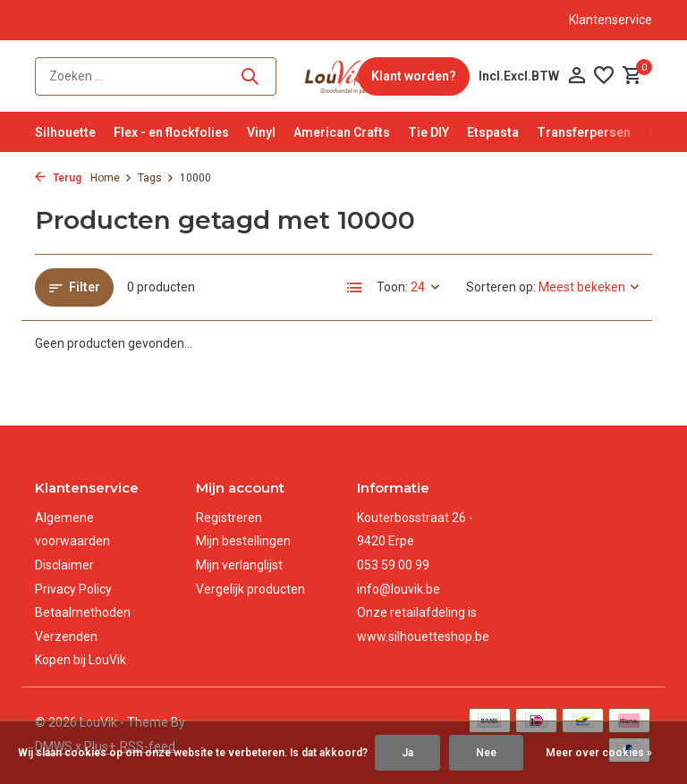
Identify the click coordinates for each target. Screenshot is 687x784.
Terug (58, 178)
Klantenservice (611, 20)
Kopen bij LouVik (81, 660)
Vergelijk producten (250, 589)
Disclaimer (64, 565)
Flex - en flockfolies (171, 132)
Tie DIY (428, 132)
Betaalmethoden (83, 612)
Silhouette (65, 132)
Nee (486, 753)
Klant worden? (414, 76)
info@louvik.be (399, 589)
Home (111, 178)
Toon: (392, 287)
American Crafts (342, 132)
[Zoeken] (156, 76)
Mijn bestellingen (243, 541)
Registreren (229, 518)
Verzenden (66, 636)
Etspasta (493, 132)
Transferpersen (584, 132)
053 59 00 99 (393, 565)
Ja (407, 753)
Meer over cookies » (599, 753)
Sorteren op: (501, 287)
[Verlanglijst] (604, 76)
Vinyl (261, 132)
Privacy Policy (73, 589)
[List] (355, 288)
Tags (156, 178)
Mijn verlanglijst (239, 565)
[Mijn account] (577, 76)
